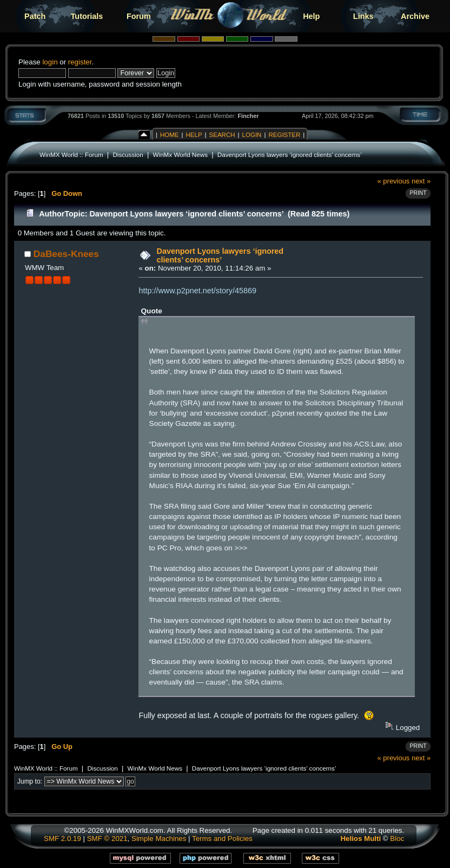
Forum (139, 16)
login (50, 62)
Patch (35, 16)
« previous (394, 181)
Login (252, 135)
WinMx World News (180, 154)
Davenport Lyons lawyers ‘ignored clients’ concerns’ (290, 154)
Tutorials (87, 16)
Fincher (248, 116)
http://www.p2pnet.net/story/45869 (197, 291)
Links (363, 16)
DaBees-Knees (66, 254)
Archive (415, 16)
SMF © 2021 (107, 839)
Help (311, 16)
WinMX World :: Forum (71, 154)
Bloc (397, 839)
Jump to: (30, 781)
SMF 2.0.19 (62, 839)
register (80, 62)
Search (222, 135)
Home (170, 135)
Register (284, 135)
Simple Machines (159, 839)
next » (421, 181)
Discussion (128, 154)
